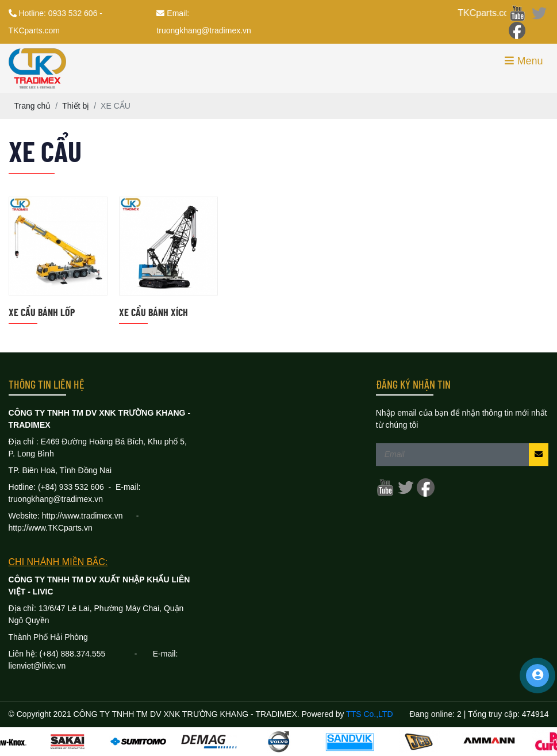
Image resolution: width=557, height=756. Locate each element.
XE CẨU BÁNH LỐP (42, 312)
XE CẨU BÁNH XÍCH (153, 312)
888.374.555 (97, 654)
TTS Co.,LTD (369, 714)
